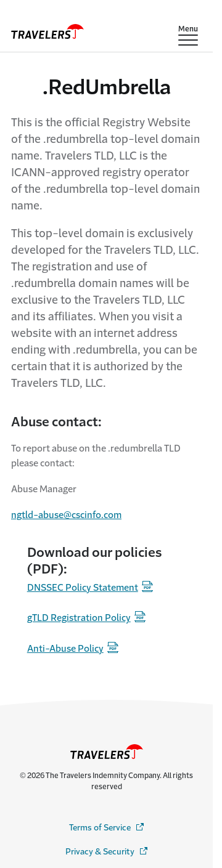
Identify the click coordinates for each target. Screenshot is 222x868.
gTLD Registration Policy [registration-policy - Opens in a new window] (79, 618)
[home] (47, 31)
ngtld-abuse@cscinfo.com (66, 515)
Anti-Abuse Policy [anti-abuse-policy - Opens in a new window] (65, 648)
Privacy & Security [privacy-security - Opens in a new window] (107, 851)
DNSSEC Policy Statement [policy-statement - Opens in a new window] (83, 587)
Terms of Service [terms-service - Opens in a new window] (107, 827)
